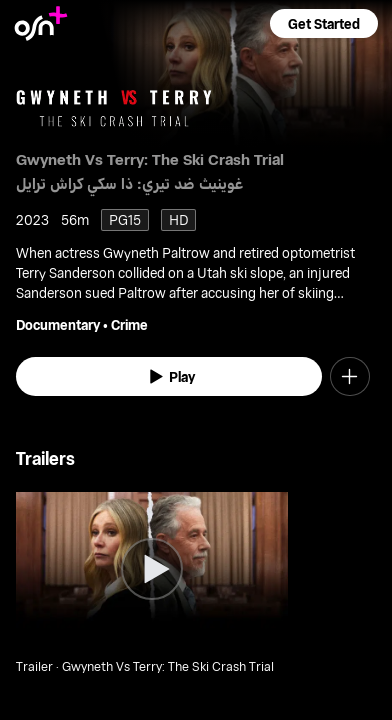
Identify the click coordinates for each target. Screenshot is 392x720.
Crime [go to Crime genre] (129, 324)
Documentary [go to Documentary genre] (58, 324)
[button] (324, 23)
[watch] (169, 377)
